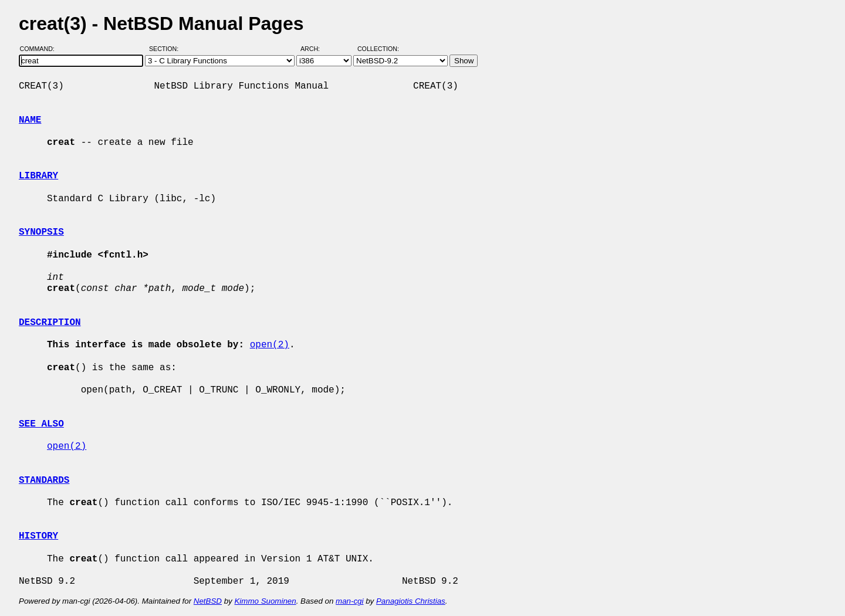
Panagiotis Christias (411, 601)
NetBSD (208, 601)
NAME (30, 120)
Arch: (315, 49)
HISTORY (38, 536)
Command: (41, 49)
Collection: (378, 49)
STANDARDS (44, 480)
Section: (166, 49)
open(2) (270, 345)
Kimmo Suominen (265, 601)
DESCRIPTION (50, 323)
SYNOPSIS (41, 232)
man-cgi (349, 601)
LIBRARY (38, 176)
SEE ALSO (41, 424)
